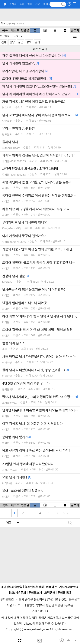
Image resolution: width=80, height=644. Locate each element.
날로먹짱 (7, 108)
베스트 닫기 (40, 49)
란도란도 (7, 135)
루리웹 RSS (64, 593)
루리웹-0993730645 (14, 242)
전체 (4, 42)
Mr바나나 (7, 282)
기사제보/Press (68, 587)
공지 (37, 42)
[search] (10, 523)
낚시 (3, 24)
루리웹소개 (35, 593)
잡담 (12, 42)
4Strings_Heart (11, 148)
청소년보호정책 (34, 587)
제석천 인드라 (10, 470)
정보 (29, 42)
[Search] (58, 4)
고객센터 (50, 593)
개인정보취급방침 (12, 587)
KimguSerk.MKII (12, 229)
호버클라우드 (9, 403)
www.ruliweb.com (36, 629)
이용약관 (52, 587)
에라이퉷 (7, 363)
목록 (5, 31)
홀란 (5, 349)
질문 (21, 42)
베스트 (15, 31)
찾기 (46, 4)
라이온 (6, 188)
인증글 (25, 31)
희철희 (6, 443)
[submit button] (63, 4)
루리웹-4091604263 (14, 161)
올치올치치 (8, 390)
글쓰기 (75, 31)
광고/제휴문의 (17, 593)
